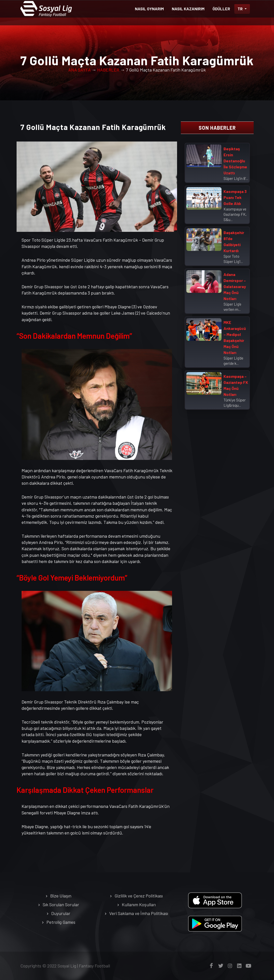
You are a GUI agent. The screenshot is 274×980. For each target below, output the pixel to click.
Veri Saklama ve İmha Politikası (139, 913)
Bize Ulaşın (61, 896)
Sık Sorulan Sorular (61, 904)
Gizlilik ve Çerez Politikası (139, 896)
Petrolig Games (61, 922)
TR (240, 9)
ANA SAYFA (79, 70)
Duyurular (61, 913)
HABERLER (108, 70)
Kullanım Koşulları (139, 904)
